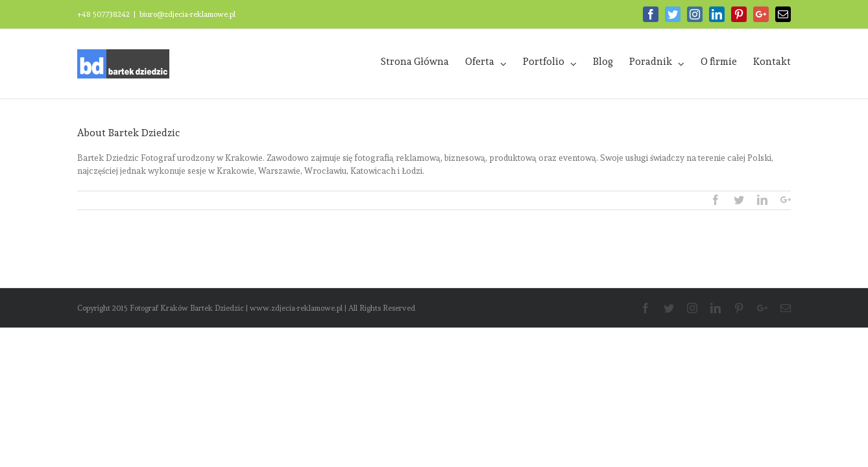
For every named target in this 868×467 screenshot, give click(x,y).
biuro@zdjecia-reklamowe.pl (187, 14)
